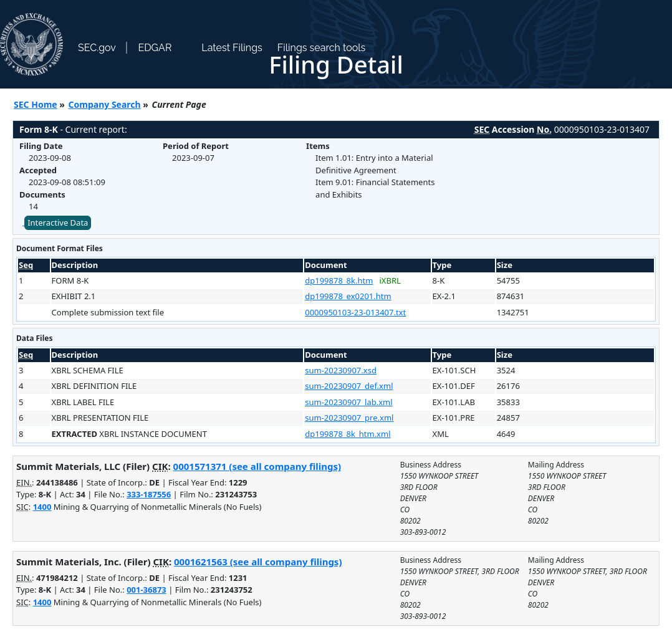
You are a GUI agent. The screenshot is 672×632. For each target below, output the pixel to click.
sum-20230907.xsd (341, 370)
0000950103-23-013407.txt (355, 312)
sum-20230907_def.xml (349, 386)
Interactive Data (58, 223)
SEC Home (36, 104)
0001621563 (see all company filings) (258, 562)
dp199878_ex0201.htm (348, 296)
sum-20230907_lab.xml (348, 402)
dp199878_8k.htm (339, 280)
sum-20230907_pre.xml (349, 418)
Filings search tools (322, 48)
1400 (42, 507)
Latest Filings (232, 48)
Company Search (105, 104)
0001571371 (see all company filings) (257, 466)
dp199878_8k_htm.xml (348, 434)
